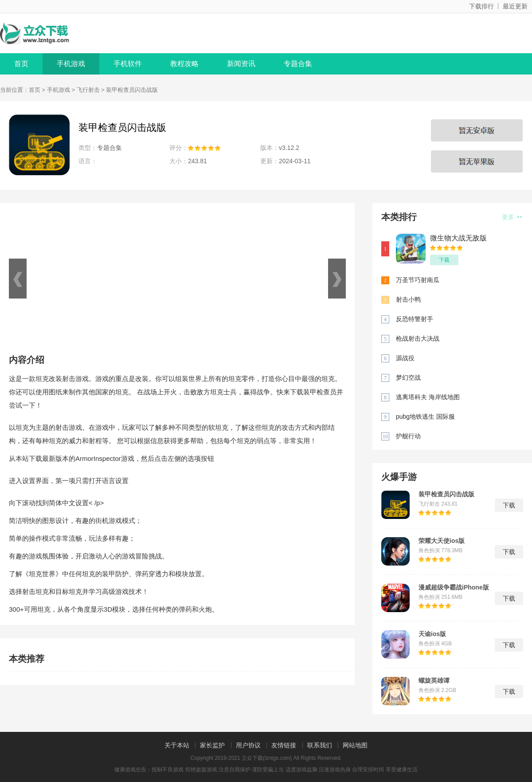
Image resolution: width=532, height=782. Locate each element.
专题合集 (298, 64)
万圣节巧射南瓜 (418, 280)
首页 (21, 64)
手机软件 (128, 64)
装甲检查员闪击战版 (446, 494)
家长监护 (212, 745)
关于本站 (177, 745)
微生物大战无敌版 (458, 238)
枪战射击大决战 (418, 338)
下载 (444, 260)
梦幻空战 (408, 377)
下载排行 (481, 6)
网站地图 (355, 745)
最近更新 (515, 6)
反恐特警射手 (415, 319)
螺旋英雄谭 (434, 680)
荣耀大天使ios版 (442, 541)
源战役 (405, 358)
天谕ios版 (432, 634)
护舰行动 (408, 436)
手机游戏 (71, 64)
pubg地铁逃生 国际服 (425, 417)
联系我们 (320, 745)
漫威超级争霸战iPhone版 (454, 587)
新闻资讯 (241, 64)
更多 (512, 217)
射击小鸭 (408, 299)
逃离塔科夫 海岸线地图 (428, 397)
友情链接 (284, 745)
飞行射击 (88, 90)
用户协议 (248, 745)
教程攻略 (184, 64)
